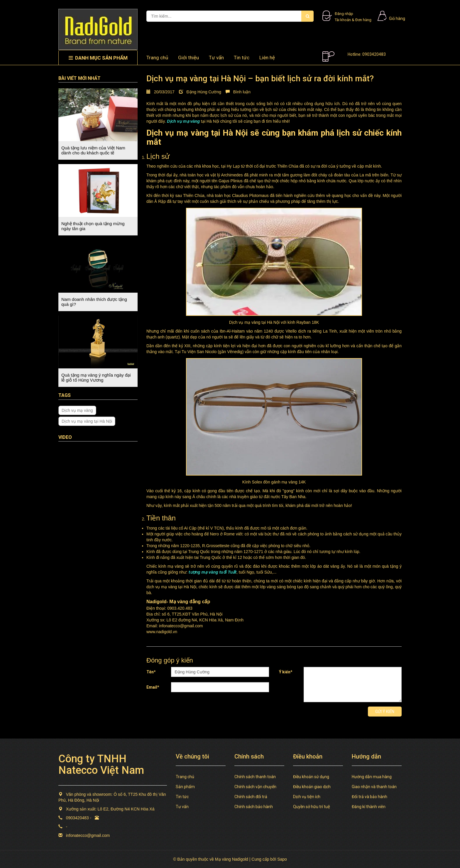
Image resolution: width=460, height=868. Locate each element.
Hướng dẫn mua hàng (372, 777)
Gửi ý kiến (385, 712)
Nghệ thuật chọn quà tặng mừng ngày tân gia (93, 226)
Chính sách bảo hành (254, 807)
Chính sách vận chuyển (255, 787)
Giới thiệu (188, 58)
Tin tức (242, 58)
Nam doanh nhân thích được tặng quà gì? (94, 302)
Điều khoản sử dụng (311, 777)
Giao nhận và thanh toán (374, 787)
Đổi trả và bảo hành (369, 797)
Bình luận (238, 92)
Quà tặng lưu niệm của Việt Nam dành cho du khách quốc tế (93, 150)
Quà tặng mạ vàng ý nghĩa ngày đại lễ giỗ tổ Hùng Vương (96, 377)
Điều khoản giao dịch (312, 787)
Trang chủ (157, 58)
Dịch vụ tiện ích (307, 797)
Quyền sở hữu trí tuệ (312, 807)
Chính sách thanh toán (255, 777)
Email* (153, 687)
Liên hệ (267, 58)
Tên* (151, 672)
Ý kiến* (286, 672)
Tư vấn (216, 58)
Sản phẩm (185, 787)
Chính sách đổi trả (251, 797)
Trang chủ (185, 777)
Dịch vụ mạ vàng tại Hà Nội (87, 421)
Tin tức (182, 797)
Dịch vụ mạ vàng (77, 410)
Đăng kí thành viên (369, 807)
